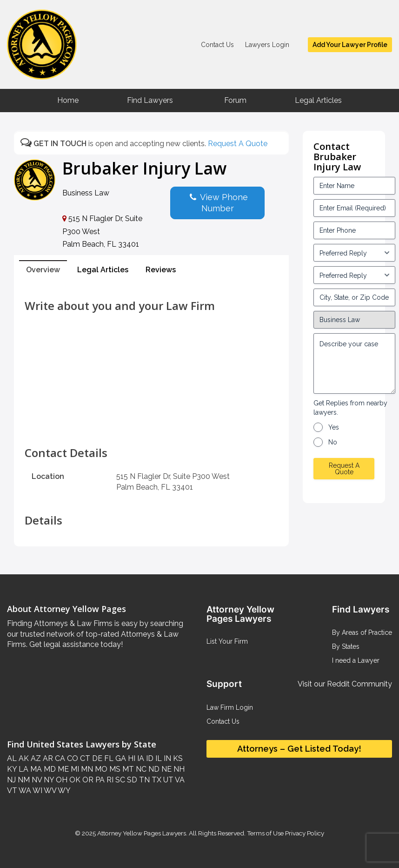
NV (36, 780)
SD (131, 780)
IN (166, 758)
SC (119, 780)
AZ (35, 758)
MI (74, 769)
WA (24, 791)
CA (59, 758)
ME (62, 769)
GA (120, 758)
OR (87, 780)
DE (96, 758)
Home (68, 100)
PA (99, 780)
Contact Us (217, 45)
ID (149, 758)
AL (12, 758)
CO (72, 758)
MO (100, 769)
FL (108, 758)
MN (86, 769)
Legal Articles (318, 100)
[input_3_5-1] (354, 253)
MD (49, 769)
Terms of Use (265, 833)
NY (48, 780)
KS (177, 758)
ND (153, 769)
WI (37, 791)
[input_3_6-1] (354, 275)
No (333, 442)
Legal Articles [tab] (103, 270)
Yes (334, 427)
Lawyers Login (267, 45)
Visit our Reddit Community (345, 684)
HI (131, 758)
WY (63, 791)
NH (178, 769)
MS (114, 769)
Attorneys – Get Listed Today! (299, 749)
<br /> (151, 426)
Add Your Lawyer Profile (350, 45)
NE (166, 769)
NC (140, 769)
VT (12, 791)
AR (47, 758)
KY (12, 769)
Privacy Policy (304, 833)
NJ (11, 780)
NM (23, 780)
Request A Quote (238, 144)
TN (143, 780)
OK (74, 780)
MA (35, 769)
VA (179, 780)
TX (156, 780)
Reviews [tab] (161, 270)
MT (127, 769)
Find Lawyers (150, 100)
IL (158, 758)
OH (61, 780)
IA (140, 758)
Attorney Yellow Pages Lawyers (142, 833)
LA (23, 769)
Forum (235, 100)
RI (109, 780)
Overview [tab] (43, 270)
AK (23, 758)
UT (167, 780)
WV (49, 791)
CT (84, 758)
